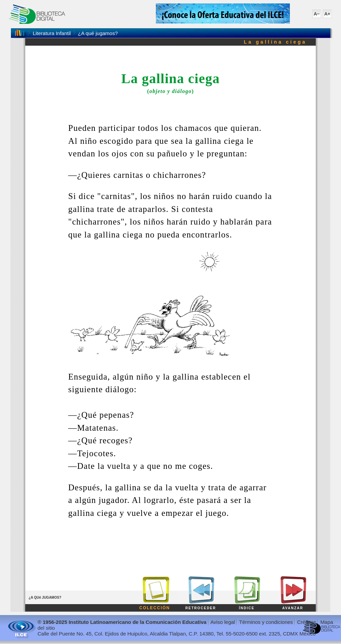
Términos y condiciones (266, 622)
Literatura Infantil (52, 33)
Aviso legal (223, 622)
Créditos (307, 622)
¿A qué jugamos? (98, 33)
